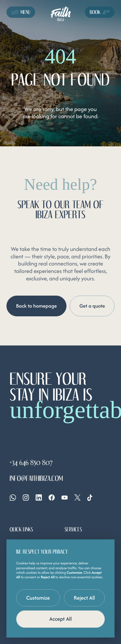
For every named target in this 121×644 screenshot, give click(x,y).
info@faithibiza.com (36, 479)
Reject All (85, 598)
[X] (77, 497)
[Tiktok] (90, 498)
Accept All (61, 619)
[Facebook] (52, 497)
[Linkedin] (39, 497)
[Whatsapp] (13, 498)
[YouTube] (65, 497)
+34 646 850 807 (31, 463)
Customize (38, 598)
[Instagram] (26, 497)
